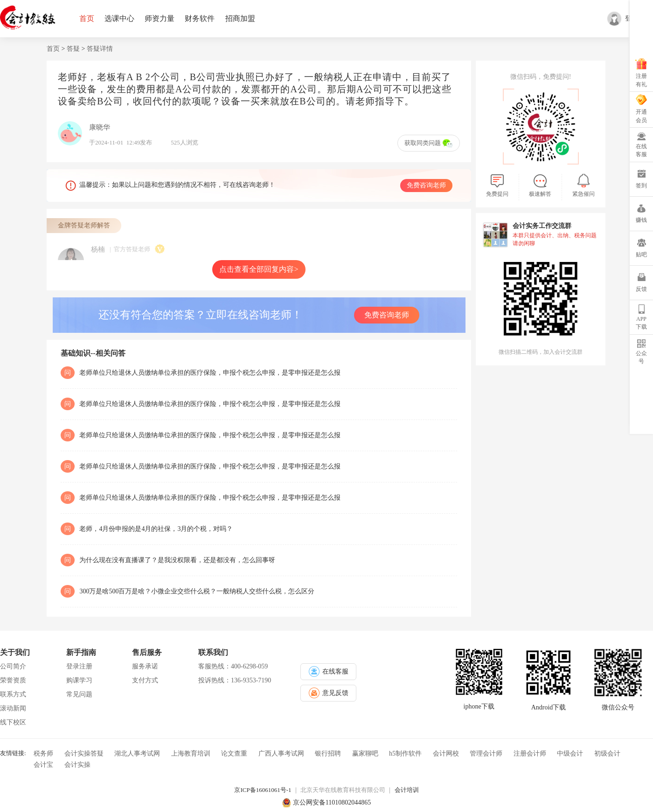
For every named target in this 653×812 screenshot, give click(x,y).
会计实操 (77, 765)
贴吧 (641, 255)
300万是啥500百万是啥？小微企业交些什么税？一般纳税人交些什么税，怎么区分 (197, 591)
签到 (641, 186)
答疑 (73, 49)
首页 (87, 18)
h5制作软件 (405, 754)
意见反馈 (329, 693)
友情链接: (13, 753)
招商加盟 (240, 18)
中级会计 (570, 754)
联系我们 (213, 652)
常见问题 (79, 694)
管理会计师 (486, 754)
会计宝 (43, 765)
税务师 (43, 754)
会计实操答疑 (84, 754)
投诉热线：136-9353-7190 (235, 680)
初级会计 (607, 754)
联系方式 (13, 694)
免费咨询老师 (426, 185)
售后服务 (147, 652)
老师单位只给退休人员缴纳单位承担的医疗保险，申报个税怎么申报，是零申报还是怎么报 (210, 373)
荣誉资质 (13, 680)
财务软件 (200, 18)
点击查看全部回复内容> (259, 269)
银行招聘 (328, 754)
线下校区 (13, 722)
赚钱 (641, 220)
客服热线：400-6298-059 (233, 666)
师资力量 (160, 18)
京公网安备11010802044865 (332, 802)
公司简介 (13, 666)
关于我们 (15, 652)
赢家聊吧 (365, 754)
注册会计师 (530, 754)
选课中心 (119, 18)
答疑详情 (100, 49)
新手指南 (81, 652)
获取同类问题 (429, 143)
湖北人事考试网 (137, 754)
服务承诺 (145, 666)
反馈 (641, 289)
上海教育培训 (191, 754)
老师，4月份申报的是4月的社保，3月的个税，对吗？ (156, 529)
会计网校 (446, 754)
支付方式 (145, 680)
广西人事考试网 (281, 754)
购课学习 (79, 680)
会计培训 (407, 790)
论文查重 (234, 754)
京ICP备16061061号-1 (263, 790)
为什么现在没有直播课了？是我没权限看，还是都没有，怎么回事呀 (177, 560)
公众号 (641, 357)
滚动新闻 (13, 708)
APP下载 (641, 323)
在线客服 (641, 150)
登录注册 (79, 666)
